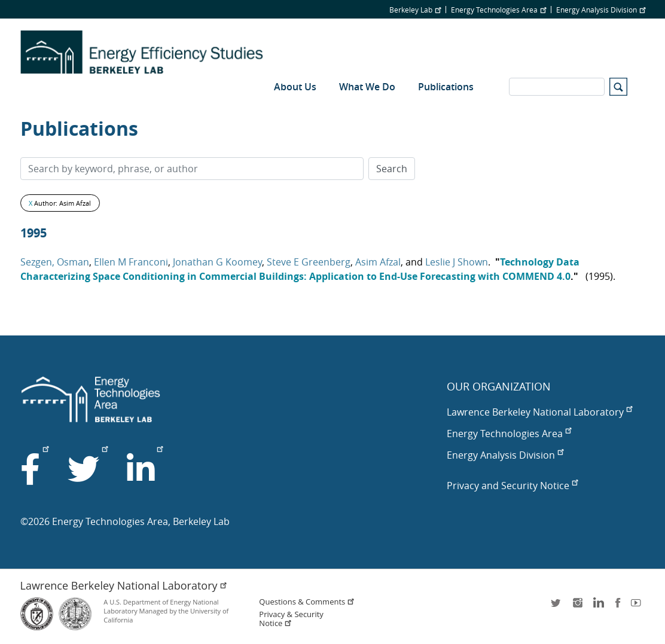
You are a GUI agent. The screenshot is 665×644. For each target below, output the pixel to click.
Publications (446, 87)
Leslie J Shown (457, 262)
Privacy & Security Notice (291, 619)
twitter (557, 607)
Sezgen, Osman (55, 262)
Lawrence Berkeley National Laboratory (539, 412)
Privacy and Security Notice (512, 486)
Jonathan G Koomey (217, 262)
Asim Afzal (378, 262)
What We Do (367, 87)
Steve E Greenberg (309, 262)
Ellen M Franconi (131, 262)
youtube (638, 607)
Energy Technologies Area (498, 10)
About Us (295, 87)
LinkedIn (597, 607)
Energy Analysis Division (601, 10)
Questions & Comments (307, 602)
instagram (577, 607)
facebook (618, 607)
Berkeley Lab (415, 10)
